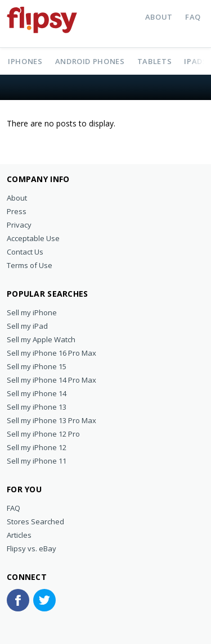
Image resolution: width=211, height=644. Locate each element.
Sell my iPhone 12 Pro (43, 434)
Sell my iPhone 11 (37, 461)
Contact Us (25, 252)
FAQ (193, 17)
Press (17, 211)
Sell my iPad (27, 326)
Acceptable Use (33, 238)
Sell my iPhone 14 (37, 393)
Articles (19, 535)
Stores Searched (35, 521)
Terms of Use (30, 265)
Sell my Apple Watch (41, 339)
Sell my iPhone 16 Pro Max (51, 353)
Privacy (19, 225)
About (159, 17)
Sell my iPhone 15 (37, 366)
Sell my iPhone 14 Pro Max (51, 380)
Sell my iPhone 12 (37, 447)
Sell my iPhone (32, 312)
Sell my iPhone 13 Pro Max (51, 420)
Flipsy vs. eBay (32, 548)
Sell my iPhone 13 (37, 407)
